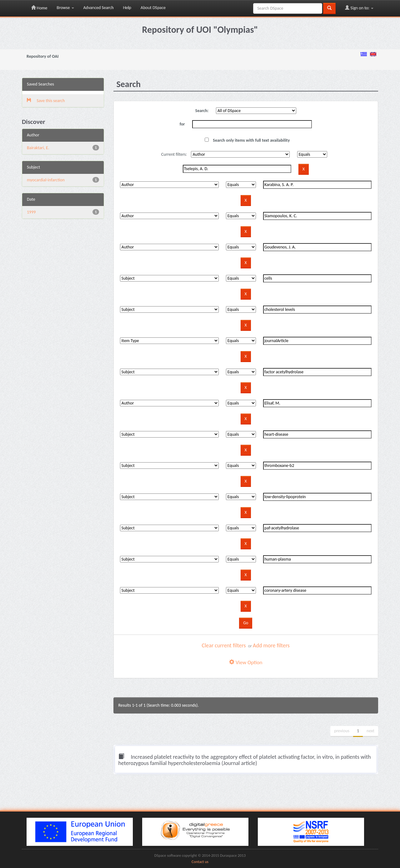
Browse (65, 8)
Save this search (46, 101)
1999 (31, 212)
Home (39, 8)
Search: (202, 111)
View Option (246, 662)
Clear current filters (224, 645)
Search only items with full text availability (247, 140)
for (182, 124)
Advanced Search (99, 8)
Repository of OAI (42, 56)
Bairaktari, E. (38, 148)
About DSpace (153, 8)
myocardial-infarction (46, 180)
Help (127, 8)
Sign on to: (359, 8)
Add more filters (271, 645)
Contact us (200, 862)
